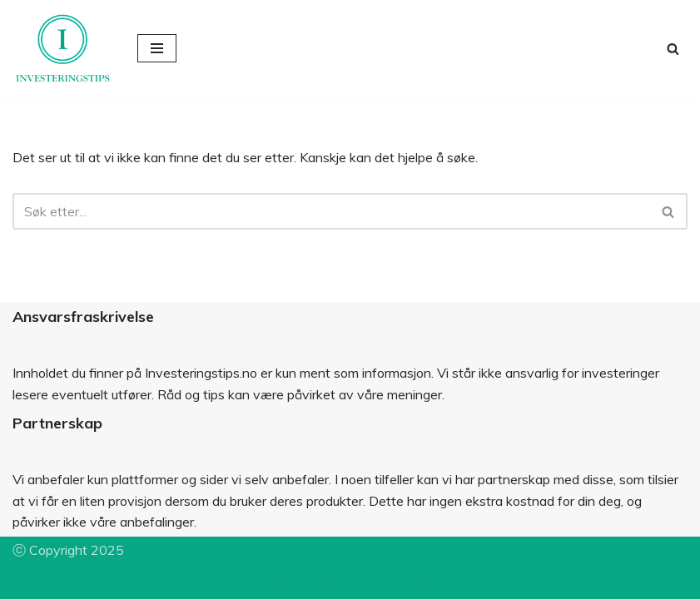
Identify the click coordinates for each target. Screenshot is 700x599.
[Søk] (673, 49)
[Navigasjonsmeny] (157, 48)
